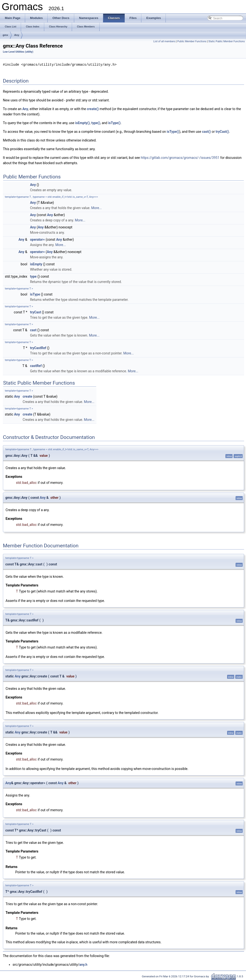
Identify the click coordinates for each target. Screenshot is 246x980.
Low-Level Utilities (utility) (18, 52)
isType (35, 294)
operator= (37, 239)
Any (17, 35)
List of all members (164, 41)
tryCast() (222, 131)
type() (96, 123)
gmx (5, 35)
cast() (206, 131)
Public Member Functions (192, 41)
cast (33, 330)
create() (93, 109)
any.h (83, 964)
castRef (36, 366)
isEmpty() (82, 123)
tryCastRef (38, 348)
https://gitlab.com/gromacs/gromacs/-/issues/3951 (180, 157)
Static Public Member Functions (227, 41)
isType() (114, 123)
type (33, 276)
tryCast (36, 312)
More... (97, 208)
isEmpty (36, 264)
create (28, 396)
